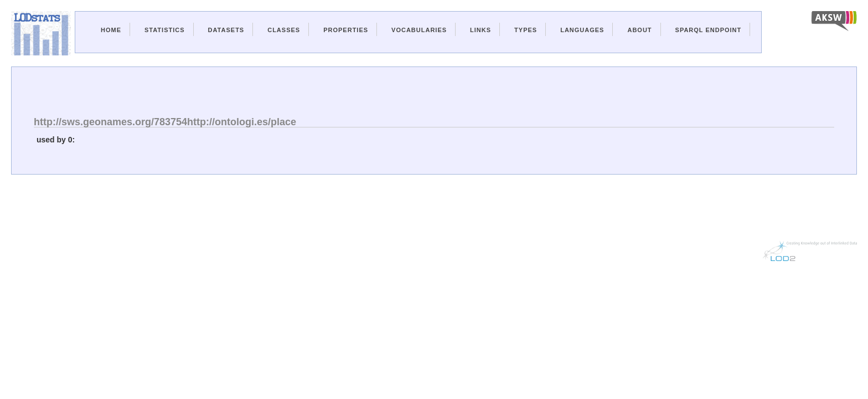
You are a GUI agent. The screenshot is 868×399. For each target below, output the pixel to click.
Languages (582, 30)
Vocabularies (419, 30)
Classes (284, 30)
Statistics (165, 30)
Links (480, 30)
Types (526, 30)
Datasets (226, 30)
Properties (346, 30)
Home (111, 30)
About (639, 30)
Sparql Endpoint (709, 30)
